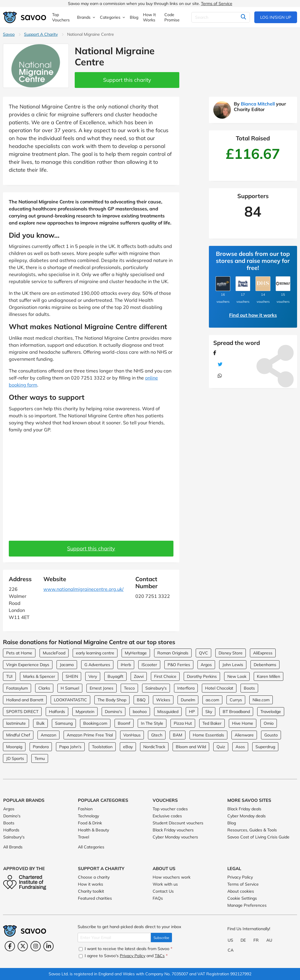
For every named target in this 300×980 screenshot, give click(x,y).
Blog (232, 823)
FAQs (158, 898)
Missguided (168, 712)
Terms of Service (217, 4)
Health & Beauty (93, 830)
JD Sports (15, 758)
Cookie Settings (242, 898)
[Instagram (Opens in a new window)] (36, 946)
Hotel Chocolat (219, 688)
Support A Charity (41, 34)
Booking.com (95, 723)
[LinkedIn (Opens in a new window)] (48, 946)
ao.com (212, 700)
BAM (178, 735)
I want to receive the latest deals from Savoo (126, 949)
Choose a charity (94, 877)
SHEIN (72, 676)
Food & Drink (90, 823)
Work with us (165, 884)
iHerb (126, 665)
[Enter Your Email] (114, 938)
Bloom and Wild (191, 747)
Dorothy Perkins (202, 676)
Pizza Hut (183, 723)
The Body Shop (112, 700)
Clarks (44, 688)
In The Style (152, 723)
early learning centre (95, 653)
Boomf (124, 723)
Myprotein (85, 712)
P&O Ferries (179, 665)
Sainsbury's (156, 688)
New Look (237, 676)
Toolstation (102, 747)
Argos (206, 665)
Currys (236, 700)
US (230, 940)
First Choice (165, 676)
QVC (203, 653)
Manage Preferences (247, 905)
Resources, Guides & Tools (252, 830)
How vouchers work (172, 877)
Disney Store (231, 653)
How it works (91, 884)
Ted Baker (212, 723)
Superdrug (265, 747)
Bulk (40, 723)
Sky (209, 712)
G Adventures (97, 665)
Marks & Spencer (39, 676)
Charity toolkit (91, 891)
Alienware (244, 735)
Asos (240, 747)
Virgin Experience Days (28, 665)
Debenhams (265, 665)
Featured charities (95, 898)
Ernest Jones (102, 688)
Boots (249, 688)
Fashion (85, 809)
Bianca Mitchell (258, 104)
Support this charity (127, 80)
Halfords (57, 712)
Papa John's (70, 747)
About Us (164, 868)
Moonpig (14, 747)
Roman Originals (173, 653)
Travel (83, 837)
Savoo (9, 34)
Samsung (64, 723)
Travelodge (271, 712)
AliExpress (263, 653)
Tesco (129, 688)
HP (192, 712)
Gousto (271, 735)
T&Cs (160, 956)
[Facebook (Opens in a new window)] (10, 946)
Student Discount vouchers (178, 823)
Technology (88, 816)
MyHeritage (136, 653)
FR (256, 940)
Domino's (114, 712)
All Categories (91, 847)
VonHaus (132, 735)
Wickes (163, 700)
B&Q (141, 700)
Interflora (186, 688)
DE (243, 940)
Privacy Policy (240, 877)
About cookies (241, 891)
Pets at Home (19, 653)
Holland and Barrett (25, 700)
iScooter (149, 665)
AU (269, 940)
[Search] (221, 17)
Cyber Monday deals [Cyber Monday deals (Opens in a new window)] (247, 816)
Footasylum (17, 688)
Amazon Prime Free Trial (90, 735)
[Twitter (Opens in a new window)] (23, 946)
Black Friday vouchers (173, 830)
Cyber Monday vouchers (175, 837)
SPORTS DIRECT (22, 712)
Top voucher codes (170, 809)
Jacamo (67, 665)
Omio (269, 723)
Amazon (48, 735)
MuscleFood (54, 653)
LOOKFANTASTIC (70, 700)
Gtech (157, 735)
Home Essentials (208, 735)
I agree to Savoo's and (123, 956)
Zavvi (139, 676)
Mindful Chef (18, 735)
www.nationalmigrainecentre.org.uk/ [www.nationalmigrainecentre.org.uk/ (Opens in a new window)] (83, 589)
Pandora (41, 747)
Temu (40, 758)
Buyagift (115, 676)
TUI (9, 676)
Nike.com (261, 700)
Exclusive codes (167, 816)
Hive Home (243, 723)
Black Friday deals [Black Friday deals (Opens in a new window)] (244, 809)
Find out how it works (253, 315)
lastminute (16, 723)
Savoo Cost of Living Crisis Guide (258, 837)
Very (93, 676)
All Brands (13, 847)
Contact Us (163, 891)
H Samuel (70, 688)
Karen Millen (269, 676)
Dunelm (188, 700)
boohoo (140, 712)
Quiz (221, 747)
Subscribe (161, 938)
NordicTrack (154, 747)
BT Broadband (236, 712)
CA (231, 950)
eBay (128, 747)
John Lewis (233, 665)
